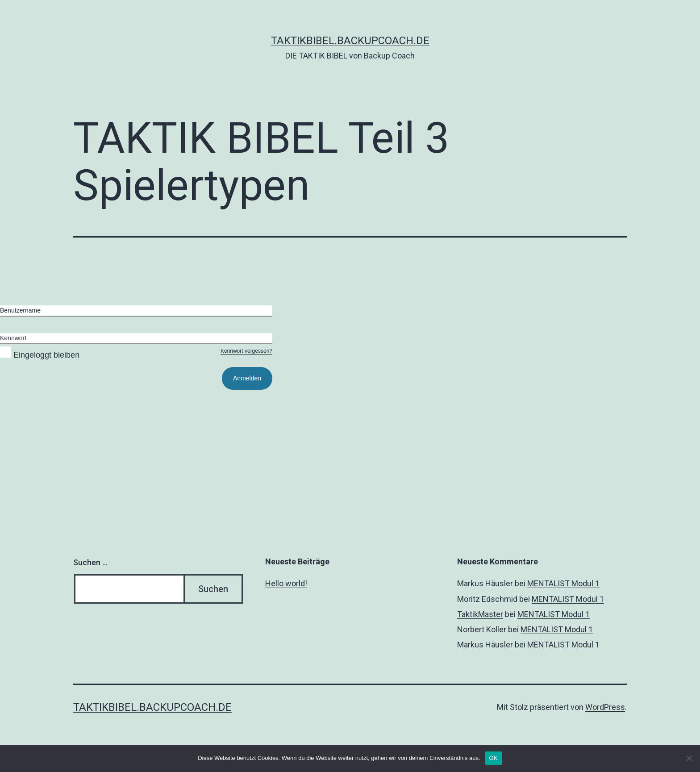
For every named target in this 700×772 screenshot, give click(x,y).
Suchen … (90, 562)
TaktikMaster (480, 614)
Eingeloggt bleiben (40, 355)
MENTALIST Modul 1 (563, 583)
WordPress (605, 707)
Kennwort (13, 338)
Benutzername (20, 310)
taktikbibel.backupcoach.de (350, 41)
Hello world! (286, 583)
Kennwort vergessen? (246, 351)
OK (494, 758)
